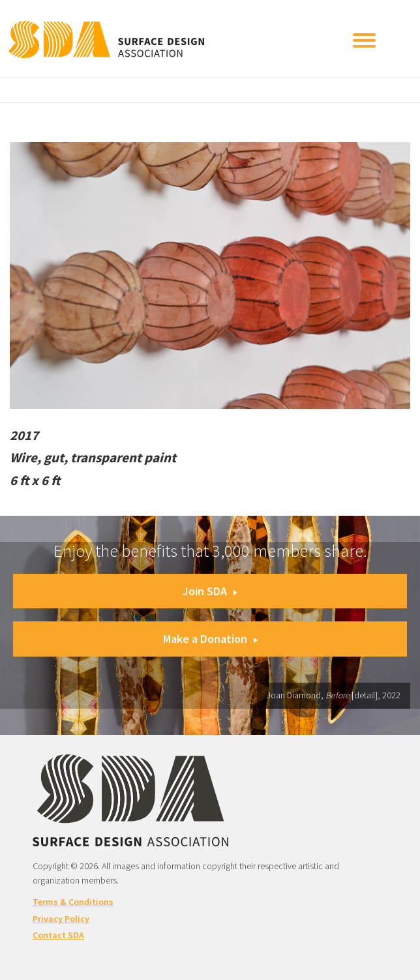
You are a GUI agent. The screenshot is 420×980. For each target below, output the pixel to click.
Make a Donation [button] (210, 639)
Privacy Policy (61, 919)
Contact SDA (58, 935)
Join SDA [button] (210, 591)
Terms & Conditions (73, 902)
